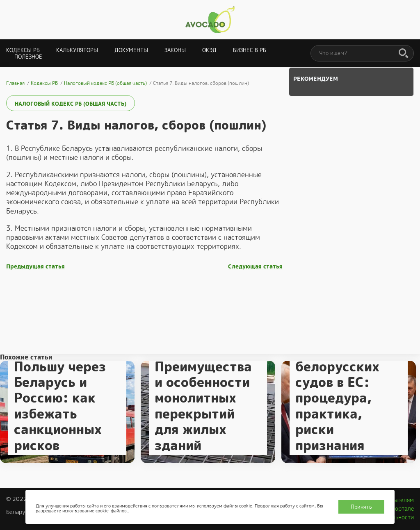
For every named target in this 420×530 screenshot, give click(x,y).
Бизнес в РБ (250, 50)
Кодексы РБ (23, 50)
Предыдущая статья (35, 267)
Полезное (28, 57)
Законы (175, 50)
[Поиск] (404, 54)
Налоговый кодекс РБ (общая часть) (71, 104)
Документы (131, 50)
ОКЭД (209, 50)
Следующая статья (255, 267)
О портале (400, 509)
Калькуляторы (77, 50)
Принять (361, 507)
